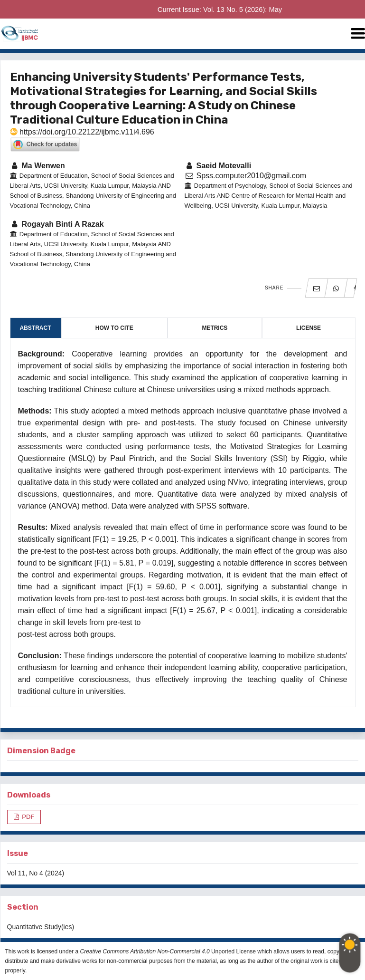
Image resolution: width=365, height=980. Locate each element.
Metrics (215, 328)
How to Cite (114, 328)
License (309, 328)
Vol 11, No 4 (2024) (36, 873)
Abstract (36, 328)
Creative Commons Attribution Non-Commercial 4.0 (145, 951)
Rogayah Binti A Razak (57, 224)
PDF (28, 817)
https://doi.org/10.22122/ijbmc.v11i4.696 (82, 132)
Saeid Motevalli (218, 166)
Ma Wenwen (37, 166)
